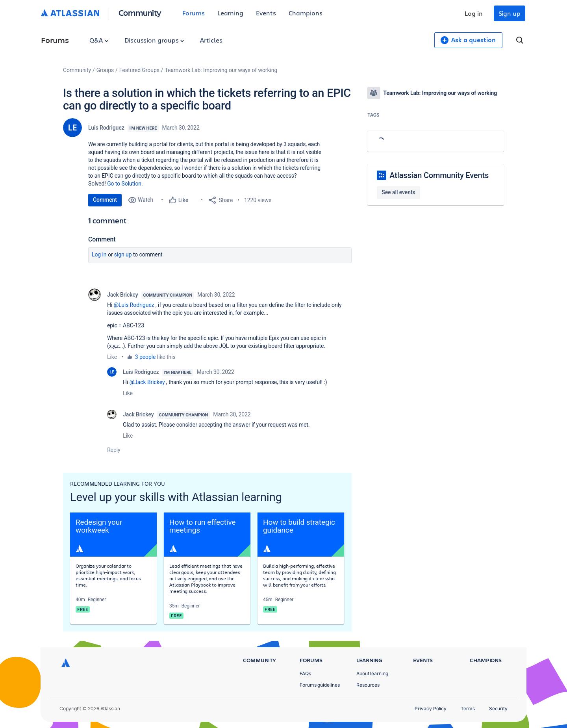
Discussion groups (154, 40)
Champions (306, 13)
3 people (145, 357)
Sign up (510, 13)
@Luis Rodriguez (134, 305)
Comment (105, 200)
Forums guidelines (320, 685)
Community (140, 12)
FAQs (305, 673)
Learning (230, 13)
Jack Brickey (123, 295)
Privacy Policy (431, 708)
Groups (105, 70)
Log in (474, 13)
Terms (468, 708)
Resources (368, 685)
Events (266, 13)
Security (498, 708)
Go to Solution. (125, 184)
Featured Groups (139, 70)
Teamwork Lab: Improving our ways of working (221, 70)
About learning (372, 673)
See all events (398, 192)
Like (112, 357)
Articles (211, 40)
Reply (114, 450)
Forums (194, 13)
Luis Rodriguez (106, 128)
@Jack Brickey (147, 382)
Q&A (99, 40)
